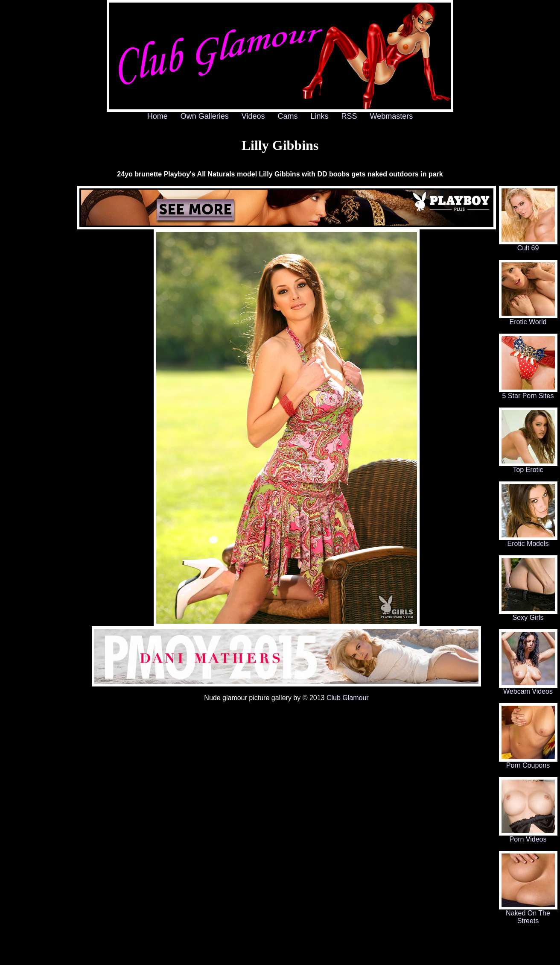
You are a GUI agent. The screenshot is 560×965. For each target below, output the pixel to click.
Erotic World (528, 319)
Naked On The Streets (528, 914)
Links (320, 116)
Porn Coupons (528, 762)
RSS (349, 116)
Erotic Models (528, 541)
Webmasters (392, 116)
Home (157, 116)
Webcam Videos (528, 688)
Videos (253, 116)
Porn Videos (528, 836)
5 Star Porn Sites (528, 393)
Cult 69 (528, 245)
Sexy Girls (528, 614)
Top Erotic (528, 467)
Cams (288, 116)
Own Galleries (205, 116)
